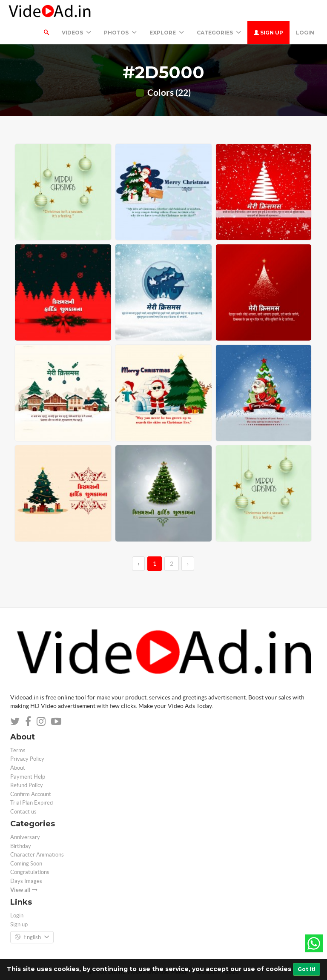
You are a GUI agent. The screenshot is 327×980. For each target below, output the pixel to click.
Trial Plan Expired (32, 803)
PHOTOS (120, 33)
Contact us (23, 812)
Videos (76, 33)
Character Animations (37, 855)
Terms (18, 750)
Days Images (26, 881)
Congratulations (30, 872)
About (18, 768)
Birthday (21, 846)
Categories (219, 33)
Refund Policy (27, 785)
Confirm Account (31, 794)
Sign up (268, 33)
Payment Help (28, 777)
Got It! (307, 969)
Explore (167, 33)
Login (305, 33)
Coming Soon (26, 864)
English (32, 937)
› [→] (188, 564)
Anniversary (25, 837)
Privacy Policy (27, 759)
